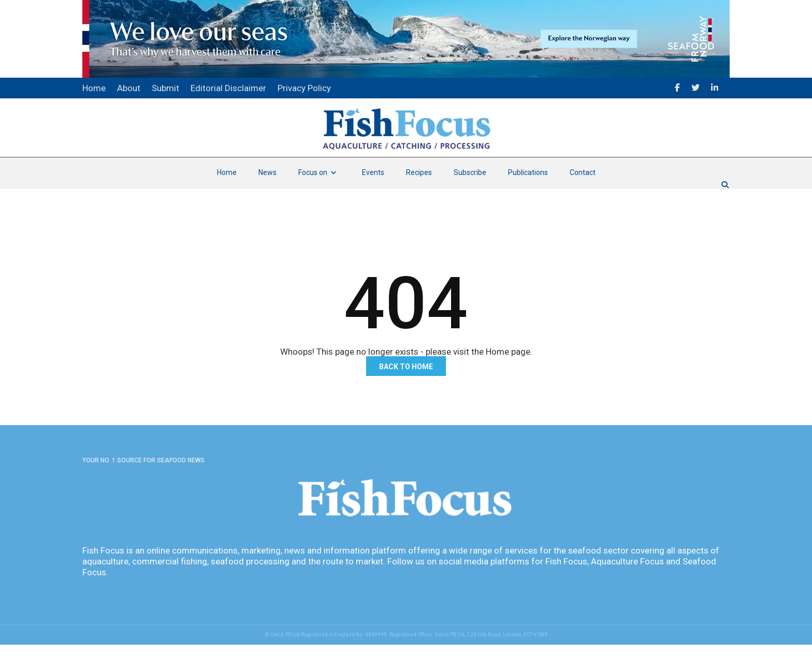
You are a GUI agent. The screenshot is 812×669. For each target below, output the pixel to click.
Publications (528, 197)
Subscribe (470, 197)
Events (373, 197)
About (129, 88)
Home (227, 197)
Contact (583, 197)
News (267, 197)
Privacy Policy (304, 88)
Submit (165, 88)
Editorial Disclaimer (228, 88)
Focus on (319, 197)
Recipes (419, 197)
